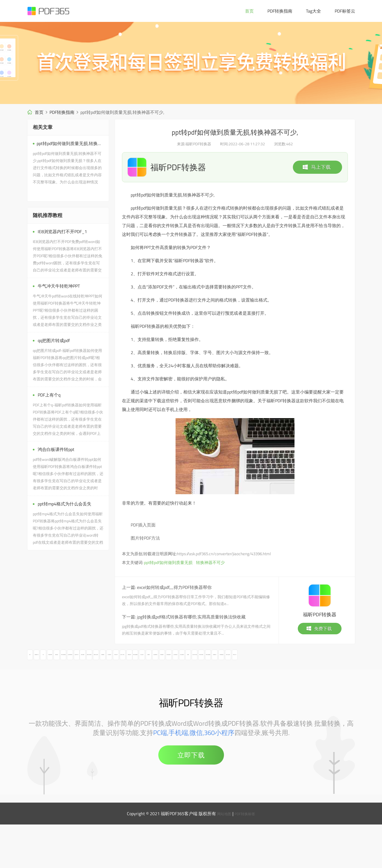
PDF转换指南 (280, 11)
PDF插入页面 (143, 525)
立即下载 (191, 798)
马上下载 (316, 167)
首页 (249, 11)
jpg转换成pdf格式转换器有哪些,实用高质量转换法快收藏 (191, 617)
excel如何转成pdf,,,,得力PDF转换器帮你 (174, 587)
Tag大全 (314, 11)
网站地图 (222, 857)
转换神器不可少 (210, 562)
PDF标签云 (345, 11)
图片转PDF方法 (145, 538)
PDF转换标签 (247, 857)
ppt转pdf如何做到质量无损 (168, 562)
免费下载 (319, 629)
